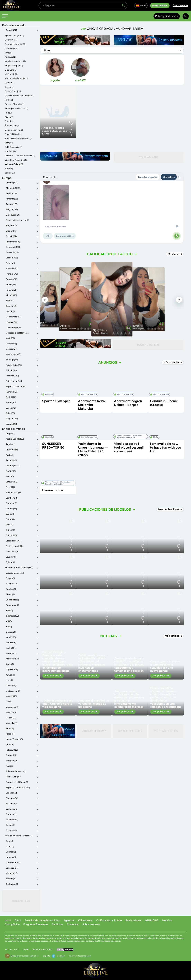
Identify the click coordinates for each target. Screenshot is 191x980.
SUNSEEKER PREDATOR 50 (53, 446)
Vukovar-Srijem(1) (14, 164)
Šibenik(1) (10, 121)
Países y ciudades (167, 16)
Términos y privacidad (42, 949)
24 (53, 128)
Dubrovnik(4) (11, 40)
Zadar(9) (9, 168)
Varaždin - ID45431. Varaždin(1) (20, 156)
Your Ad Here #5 (148, 345)
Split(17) (9, 143)
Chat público (169, 177)
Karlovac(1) (10, 57)
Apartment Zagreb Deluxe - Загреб (128, 403)
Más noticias (173, 636)
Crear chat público (65, 236)
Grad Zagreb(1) (12, 48)
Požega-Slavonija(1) (15, 104)
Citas (18, 920)
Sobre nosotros (91, 924)
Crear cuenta (180, 5)
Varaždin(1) (10, 151)
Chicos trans (85, 920)
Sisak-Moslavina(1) (14, 130)
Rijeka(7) (9, 117)
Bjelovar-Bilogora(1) (14, 35)
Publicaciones (133, 920)
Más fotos (175, 254)
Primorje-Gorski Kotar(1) (17, 108)
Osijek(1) (9, 87)
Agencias (69, 920)
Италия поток (53, 490)
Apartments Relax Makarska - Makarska (92, 405)
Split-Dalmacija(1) (13, 147)
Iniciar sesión (160, 6)
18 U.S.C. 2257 (12, 949)
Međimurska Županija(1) (16, 78)
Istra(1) (8, 53)
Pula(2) (8, 113)
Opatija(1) (10, 83)
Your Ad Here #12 (94, 731)
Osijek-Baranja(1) (13, 91)
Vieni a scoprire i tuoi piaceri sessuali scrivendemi (129, 447)
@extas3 (58, 956)
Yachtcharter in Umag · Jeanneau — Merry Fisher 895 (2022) (93, 449)
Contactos (73, 924)
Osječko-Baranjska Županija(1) (20, 96)
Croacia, (45, 131)
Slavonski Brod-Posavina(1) (18, 138)
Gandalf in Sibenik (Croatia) (164, 403)
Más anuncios (173, 362)
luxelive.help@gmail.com (80, 956)
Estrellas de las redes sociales (42, 920)
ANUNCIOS (152, 920)
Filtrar (47, 50)
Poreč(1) (9, 100)
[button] (45, 300)
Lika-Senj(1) (11, 70)
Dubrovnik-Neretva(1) (15, 44)
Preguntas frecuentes (36, 924)
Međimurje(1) (11, 74)
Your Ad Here (21, 901)
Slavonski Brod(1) (13, 134)
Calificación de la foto (109, 920)
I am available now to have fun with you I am (166, 447)
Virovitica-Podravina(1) (16, 160)
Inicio (8, 920)
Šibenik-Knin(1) (12, 126)
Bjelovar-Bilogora (59, 131)
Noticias (167, 920)
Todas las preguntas (148, 177)
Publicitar (57, 924)
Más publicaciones (170, 509)
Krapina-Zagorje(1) (14, 65)
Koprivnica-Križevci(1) (15, 61)
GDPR (25, 949)
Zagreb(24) (10, 173)
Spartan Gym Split (56, 401)
